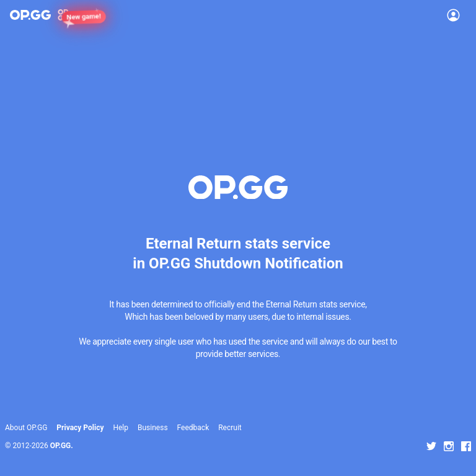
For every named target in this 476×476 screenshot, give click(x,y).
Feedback (193, 428)
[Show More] (68, 15)
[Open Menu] (453, 15)
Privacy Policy (80, 428)
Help (121, 428)
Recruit (230, 428)
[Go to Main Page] (30, 15)
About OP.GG (26, 428)
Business (153, 428)
